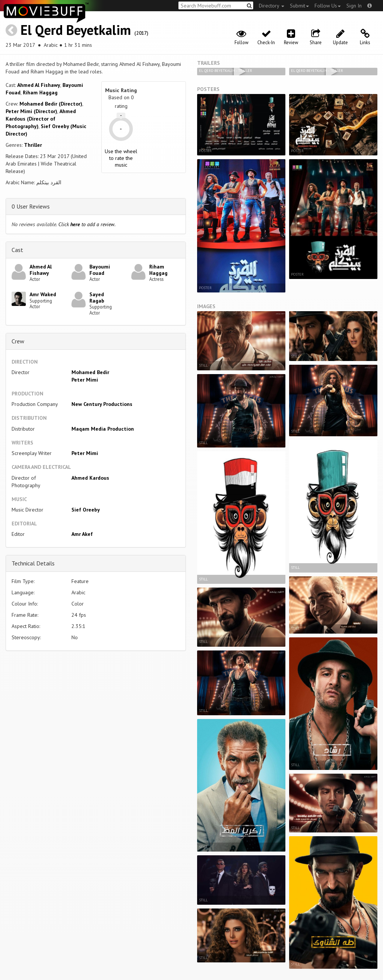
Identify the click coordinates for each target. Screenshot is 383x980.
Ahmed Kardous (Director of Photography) (41, 119)
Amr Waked (43, 294)
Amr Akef (82, 534)
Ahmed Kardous (90, 478)
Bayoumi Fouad (100, 270)
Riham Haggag (40, 92)
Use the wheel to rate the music (121, 158)
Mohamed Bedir (90, 372)
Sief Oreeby (86, 510)
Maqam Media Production (103, 429)
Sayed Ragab (97, 298)
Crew (18, 341)
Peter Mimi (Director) (31, 111)
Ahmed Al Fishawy (39, 85)
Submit (299, 6)
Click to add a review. (87, 224)
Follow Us (328, 6)
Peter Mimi (85, 380)
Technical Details (33, 563)
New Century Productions (102, 404)
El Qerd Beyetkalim (76, 30)
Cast (17, 250)
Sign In (354, 6)
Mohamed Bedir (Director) (51, 104)
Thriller (33, 145)
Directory (272, 6)
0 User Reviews (31, 206)
